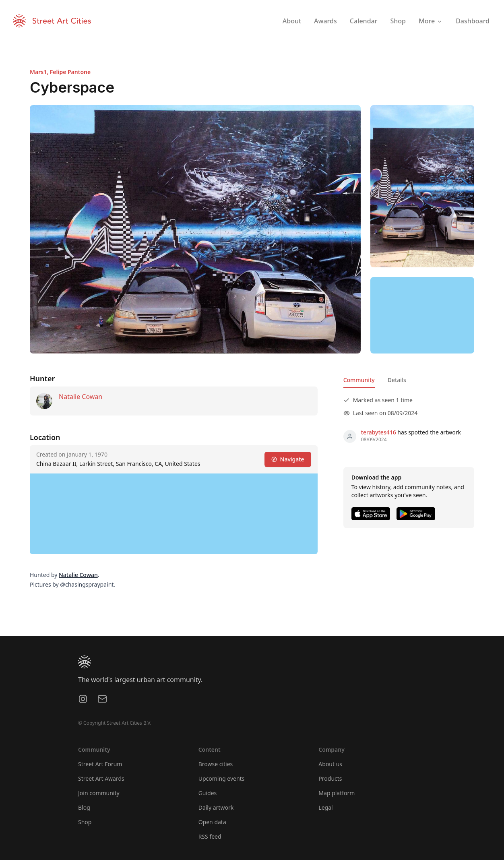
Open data (212, 822)
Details (397, 380)
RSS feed (210, 836)
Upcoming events (222, 778)
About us (330, 764)
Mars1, (40, 72)
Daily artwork (216, 807)
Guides (208, 793)
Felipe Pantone (70, 72)
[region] (422, 315)
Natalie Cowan (81, 397)
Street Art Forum (100, 764)
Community (359, 380)
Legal (325, 807)
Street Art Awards (101, 778)
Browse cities (216, 764)
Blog (84, 807)
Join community (99, 793)
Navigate (288, 459)
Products (330, 778)
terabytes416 (379, 432)
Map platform (337, 793)
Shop (85, 822)
